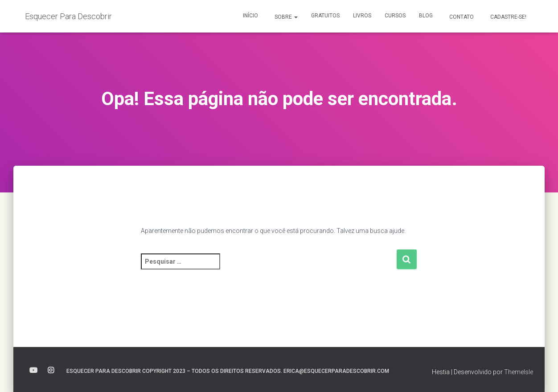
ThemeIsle (519, 372)
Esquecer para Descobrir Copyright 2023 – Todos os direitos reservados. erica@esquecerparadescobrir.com (228, 371)
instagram (51, 371)
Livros (362, 16)
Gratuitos (325, 16)
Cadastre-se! (508, 17)
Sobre (285, 17)
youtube (33, 371)
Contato (461, 17)
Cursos (395, 16)
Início (250, 16)
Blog (426, 16)
